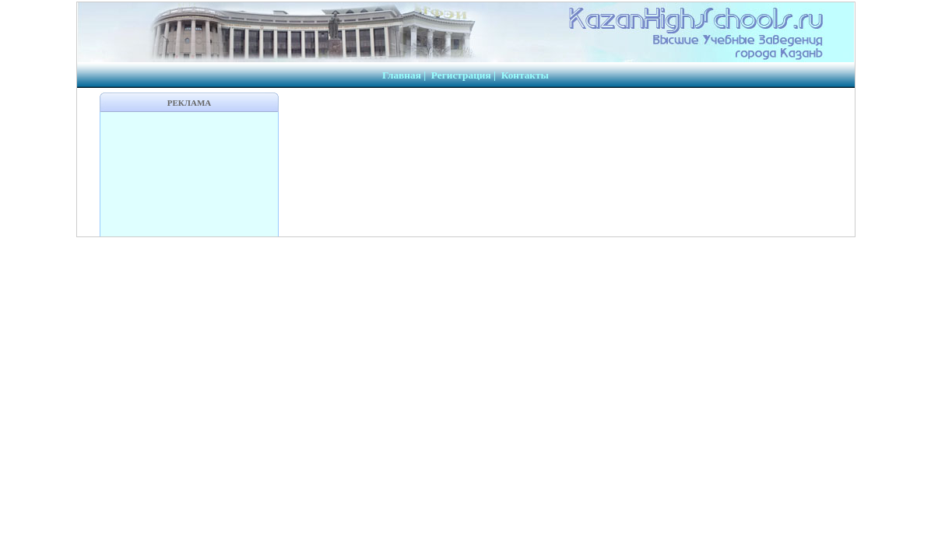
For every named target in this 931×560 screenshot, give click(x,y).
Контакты (525, 75)
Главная (402, 75)
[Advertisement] (189, 174)
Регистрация (461, 75)
